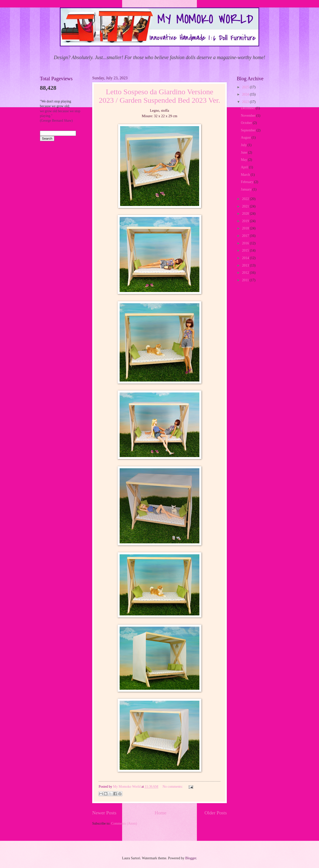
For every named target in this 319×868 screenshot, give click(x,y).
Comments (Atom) (124, 823)
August (246, 138)
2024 (246, 94)
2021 (246, 206)
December (248, 108)
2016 (246, 243)
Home (160, 813)
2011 (246, 280)
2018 (246, 228)
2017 (246, 236)
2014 (246, 258)
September (249, 130)
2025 (246, 87)
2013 (246, 265)
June (245, 152)
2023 (246, 102)
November (249, 116)
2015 (246, 250)
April (245, 167)
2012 (246, 273)
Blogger (191, 858)
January (247, 189)
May (245, 160)
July (244, 145)
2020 (246, 214)
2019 (246, 221)
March (246, 175)
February (248, 182)
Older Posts (216, 813)
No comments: (173, 787)
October (247, 123)
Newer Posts (104, 813)
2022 (246, 199)
